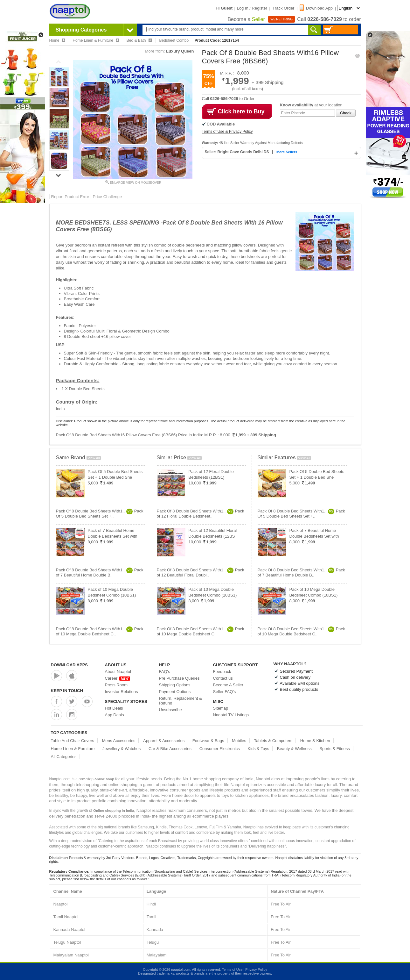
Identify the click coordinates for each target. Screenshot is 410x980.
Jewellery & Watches (122, 749)
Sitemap (221, 708)
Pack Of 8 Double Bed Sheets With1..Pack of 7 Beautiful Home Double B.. (100, 572)
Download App (316, 8)
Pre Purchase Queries (179, 678)
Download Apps (69, 665)
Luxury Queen (180, 51)
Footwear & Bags (208, 741)
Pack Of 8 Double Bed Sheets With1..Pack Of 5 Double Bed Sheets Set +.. (100, 514)
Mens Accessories (119, 741)
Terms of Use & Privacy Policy (227, 132)
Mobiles (239, 741)
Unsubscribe (170, 710)
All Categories (64, 757)
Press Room (116, 685)
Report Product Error (70, 197)
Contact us (223, 678)
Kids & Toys (258, 749)
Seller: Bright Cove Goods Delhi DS (237, 152)
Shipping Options (175, 685)
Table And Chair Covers (73, 741)
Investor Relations (122, 692)
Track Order (284, 8)
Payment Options (175, 692)
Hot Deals (114, 708)
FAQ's (165, 672)
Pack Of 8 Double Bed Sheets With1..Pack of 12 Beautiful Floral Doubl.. (201, 572)
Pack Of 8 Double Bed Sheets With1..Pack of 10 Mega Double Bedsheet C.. (100, 631)
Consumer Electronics (220, 749)
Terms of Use (232, 969)
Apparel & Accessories (164, 741)
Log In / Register (252, 8)
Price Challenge (107, 197)
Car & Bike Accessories (170, 749)
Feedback (222, 672)
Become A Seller (228, 685)
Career (118, 678)
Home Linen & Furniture (73, 749)
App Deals (115, 715)
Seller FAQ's (225, 692)
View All (94, 458)
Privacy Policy (256, 969)
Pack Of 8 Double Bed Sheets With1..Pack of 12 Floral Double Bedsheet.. (201, 514)
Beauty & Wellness (294, 749)
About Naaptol (118, 672)
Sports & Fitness (334, 749)
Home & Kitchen (315, 741)
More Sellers (287, 152)
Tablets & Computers (273, 741)
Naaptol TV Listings (231, 715)
